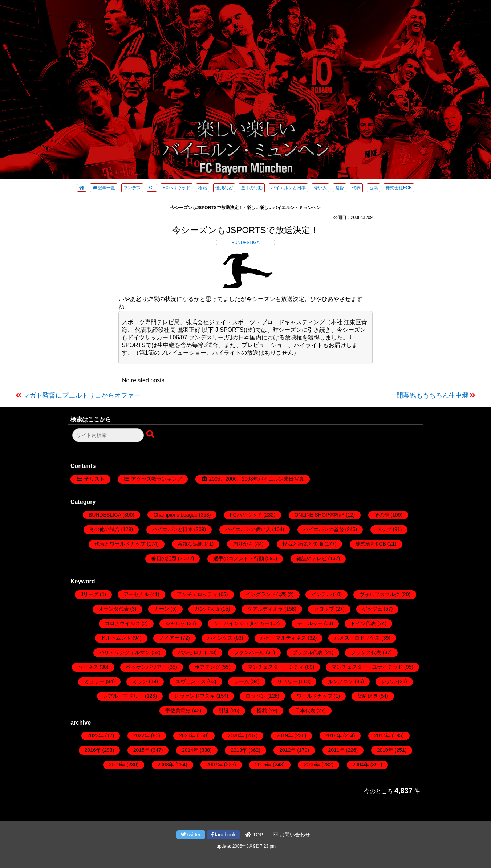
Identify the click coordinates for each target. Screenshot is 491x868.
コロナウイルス (122, 623)
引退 (224, 710)
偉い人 (320, 188)
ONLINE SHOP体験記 (320, 515)
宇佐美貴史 (178, 710)
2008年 (166, 765)
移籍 (203, 188)
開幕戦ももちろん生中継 (433, 395)
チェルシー (310, 623)
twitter (191, 835)
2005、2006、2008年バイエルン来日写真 (256, 479)
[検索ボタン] (151, 435)
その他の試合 (105, 529)
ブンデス (132, 188)
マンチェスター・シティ (276, 667)
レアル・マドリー (123, 696)
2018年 (334, 735)
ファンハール (249, 652)
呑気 (373, 188)
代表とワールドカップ (120, 544)
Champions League (175, 515)
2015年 (141, 750)
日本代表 (305, 710)
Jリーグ (90, 594)
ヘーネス (88, 667)
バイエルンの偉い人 (248, 529)
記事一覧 (104, 188)
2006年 (263, 765)
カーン (162, 609)
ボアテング (207, 667)
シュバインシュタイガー (242, 623)
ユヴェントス (191, 681)
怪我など (224, 188)
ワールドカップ (315, 696)
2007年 (214, 765)
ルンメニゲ (341, 681)
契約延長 (368, 696)
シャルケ (175, 623)
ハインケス (220, 638)
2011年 (336, 750)
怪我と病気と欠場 (303, 544)
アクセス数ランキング (157, 479)
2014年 (190, 750)
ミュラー (94, 681)
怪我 (262, 710)
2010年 (385, 750)
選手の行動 (252, 188)
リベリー (287, 681)
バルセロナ (191, 652)
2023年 (95, 735)
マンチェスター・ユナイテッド (367, 667)
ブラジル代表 (308, 652)
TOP (254, 835)
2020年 (236, 735)
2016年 (93, 750)
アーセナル (136, 594)
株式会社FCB (399, 188)
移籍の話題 (164, 558)
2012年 (287, 750)
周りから (243, 544)
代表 (356, 188)
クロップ (324, 609)
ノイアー (169, 638)
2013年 (239, 750)
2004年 (361, 765)
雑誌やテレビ (312, 558)
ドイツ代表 (363, 623)
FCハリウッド (176, 188)
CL (152, 188)
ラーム (242, 681)
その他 (382, 515)
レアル (389, 681)
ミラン (140, 681)
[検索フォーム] (108, 435)
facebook (223, 835)
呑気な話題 (190, 544)
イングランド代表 (266, 594)
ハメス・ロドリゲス (357, 638)
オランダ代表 (114, 609)
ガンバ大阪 (207, 609)
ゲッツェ (372, 609)
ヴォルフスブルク (380, 594)
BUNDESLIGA (245, 243)
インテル (321, 594)
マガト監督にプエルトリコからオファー (82, 395)
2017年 (382, 735)
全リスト (94, 479)
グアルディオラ (265, 609)
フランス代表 (366, 652)
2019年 (285, 735)
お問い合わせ (292, 835)
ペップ (384, 529)
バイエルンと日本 (288, 188)
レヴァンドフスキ (195, 696)
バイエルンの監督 (324, 529)
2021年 (187, 735)
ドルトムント (116, 638)
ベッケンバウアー (146, 667)
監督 (340, 188)
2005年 (312, 765)
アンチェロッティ (197, 594)
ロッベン (256, 696)
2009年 (117, 765)
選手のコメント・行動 (239, 558)
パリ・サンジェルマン (125, 652)
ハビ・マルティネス (283, 638)
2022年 (141, 735)
